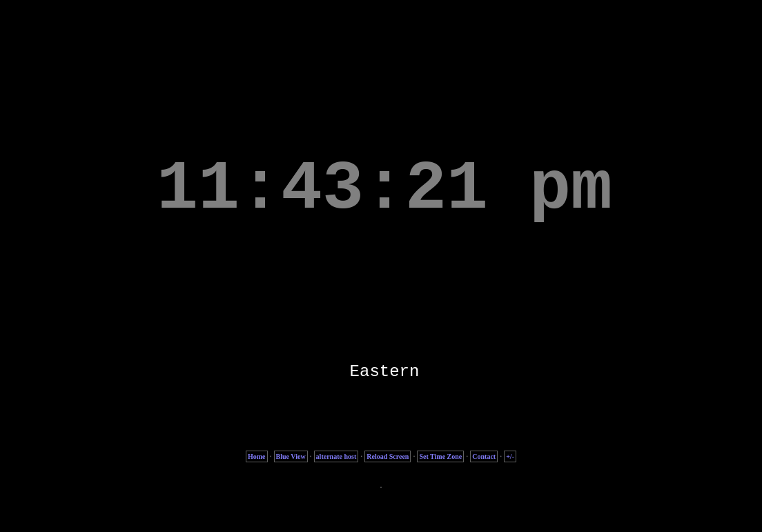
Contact (484, 456)
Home (257, 456)
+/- (510, 456)
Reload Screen (388, 456)
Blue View (291, 456)
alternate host (336, 456)
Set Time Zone (440, 456)
